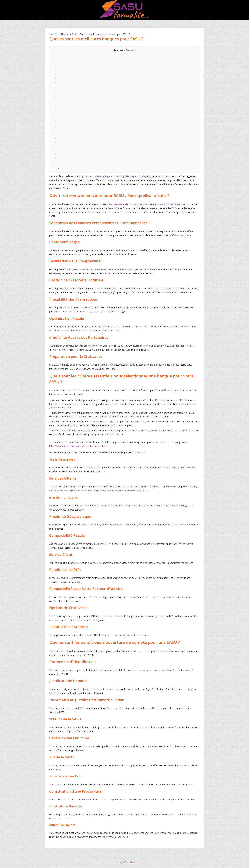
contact (131, 862)
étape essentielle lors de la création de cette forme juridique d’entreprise (148, 204)
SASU (75, 34)
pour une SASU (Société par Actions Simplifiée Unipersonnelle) (114, 176)
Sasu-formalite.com (59, 34)
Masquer (131, 50)
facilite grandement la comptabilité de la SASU (109, 269)
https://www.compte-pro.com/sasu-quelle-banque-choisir (79, 446)
